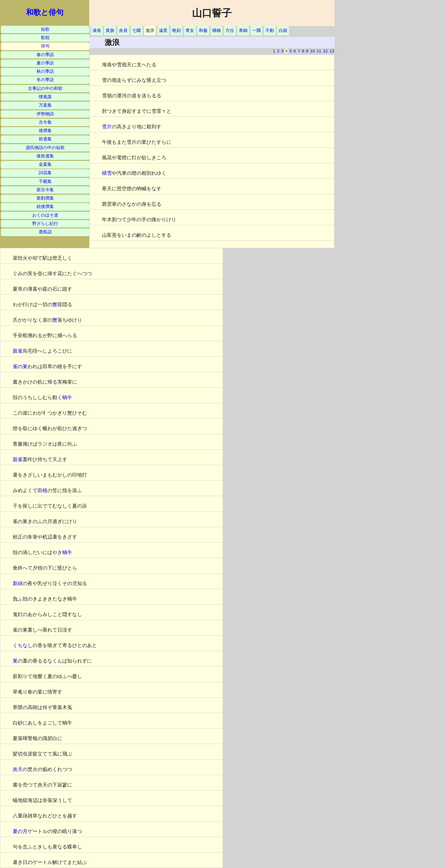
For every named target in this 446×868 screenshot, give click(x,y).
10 (312, 51)
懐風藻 (45, 97)
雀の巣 (20, 366)
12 (325, 51)
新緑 (18, 583)
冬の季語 (45, 80)
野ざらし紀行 (45, 224)
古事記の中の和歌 (45, 88)
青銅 (243, 31)
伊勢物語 (45, 114)
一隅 (256, 31)
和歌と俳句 (45, 12)
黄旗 (110, 31)
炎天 (18, 769)
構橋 (216, 31)
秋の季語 (45, 71)
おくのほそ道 (45, 215)
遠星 (163, 31)
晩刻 (177, 31)
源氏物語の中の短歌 (45, 148)
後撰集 (45, 131)
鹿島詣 (45, 232)
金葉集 (45, 164)
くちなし (23, 645)
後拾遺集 (45, 156)
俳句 (45, 46)
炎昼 (123, 31)
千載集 (45, 181)
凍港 (97, 31)
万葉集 (45, 105)
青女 (190, 31)
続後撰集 (45, 207)
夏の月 (20, 831)
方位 (230, 31)
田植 (42, 490)
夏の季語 (45, 63)
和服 (203, 31)
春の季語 (45, 55)
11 (319, 51)
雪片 (107, 127)
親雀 (18, 351)
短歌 (45, 29)
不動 (270, 31)
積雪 (107, 173)
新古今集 (45, 190)
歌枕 (45, 38)
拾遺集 (45, 139)
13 (332, 51)
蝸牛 (67, 397)
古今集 (45, 122)
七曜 (137, 31)
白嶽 (283, 31)
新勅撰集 (45, 198)
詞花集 (45, 173)
